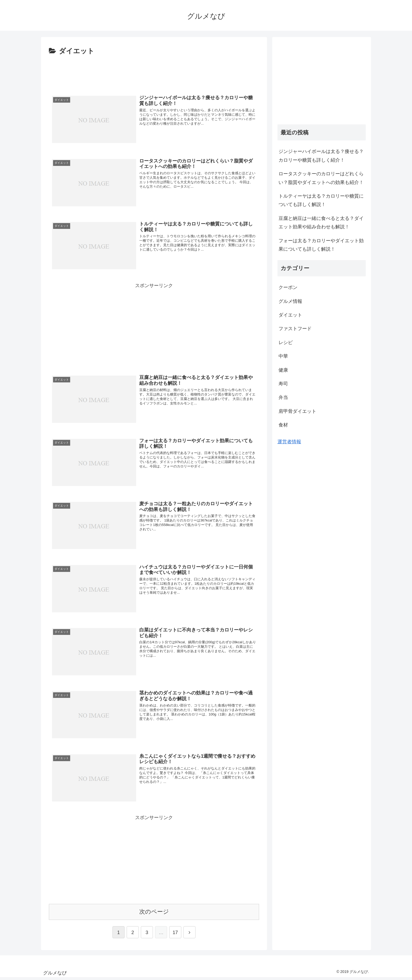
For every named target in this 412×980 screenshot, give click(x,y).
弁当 (283, 397)
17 (175, 935)
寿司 (283, 384)
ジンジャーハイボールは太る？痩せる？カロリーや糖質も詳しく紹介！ (321, 156)
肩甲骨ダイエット (297, 411)
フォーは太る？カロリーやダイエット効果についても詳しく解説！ (321, 245)
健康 (283, 370)
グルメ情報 (290, 301)
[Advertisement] (154, 72)
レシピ (286, 343)
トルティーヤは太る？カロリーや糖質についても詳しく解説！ (321, 200)
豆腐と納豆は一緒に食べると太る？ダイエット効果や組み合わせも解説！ (321, 223)
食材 (283, 425)
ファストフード (295, 329)
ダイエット (290, 315)
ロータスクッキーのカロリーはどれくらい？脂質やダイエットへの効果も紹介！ (321, 178)
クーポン (288, 287)
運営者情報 (289, 442)
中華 (283, 356)
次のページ (154, 914)
